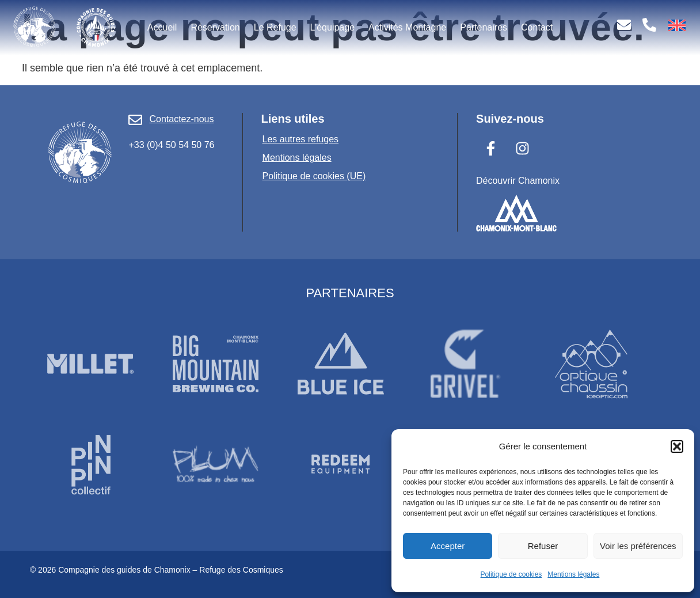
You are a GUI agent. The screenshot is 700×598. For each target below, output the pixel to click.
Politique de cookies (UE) (314, 176)
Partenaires (484, 27)
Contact (537, 27)
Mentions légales (573, 574)
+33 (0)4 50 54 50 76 (171, 145)
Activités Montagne (407, 27)
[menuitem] (677, 25)
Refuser (543, 546)
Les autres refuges (301, 139)
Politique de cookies (511, 574)
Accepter (448, 546)
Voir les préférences (638, 546)
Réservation (215, 27)
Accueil (162, 27)
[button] (677, 446)
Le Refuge (275, 27)
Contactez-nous (181, 119)
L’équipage (332, 27)
